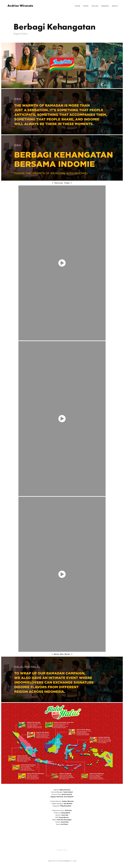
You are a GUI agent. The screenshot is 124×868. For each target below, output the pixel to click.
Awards (105, 6)
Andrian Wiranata (20, 6)
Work (86, 6)
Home (77, 6)
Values (95, 6)
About (115, 6)
